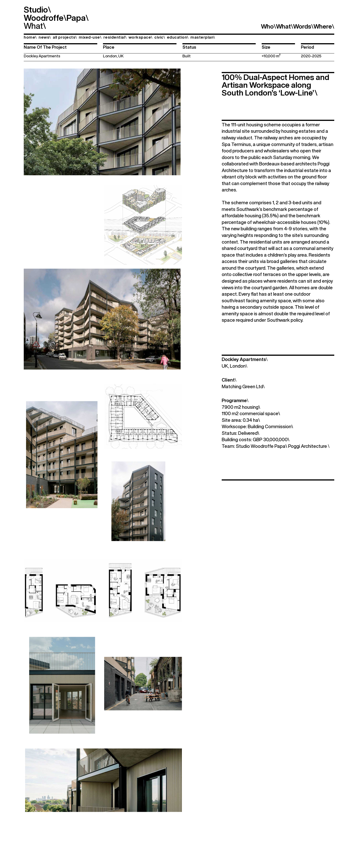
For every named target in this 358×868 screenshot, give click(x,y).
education (178, 37)
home (30, 37)
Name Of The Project (45, 47)
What (33, 26)
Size (266, 47)
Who (268, 26)
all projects (65, 37)
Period (307, 47)
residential (115, 37)
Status (189, 47)
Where (324, 26)
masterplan (203, 37)
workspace (141, 37)
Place (109, 47)
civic (160, 37)
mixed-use (90, 37)
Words (303, 26)
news (45, 37)
